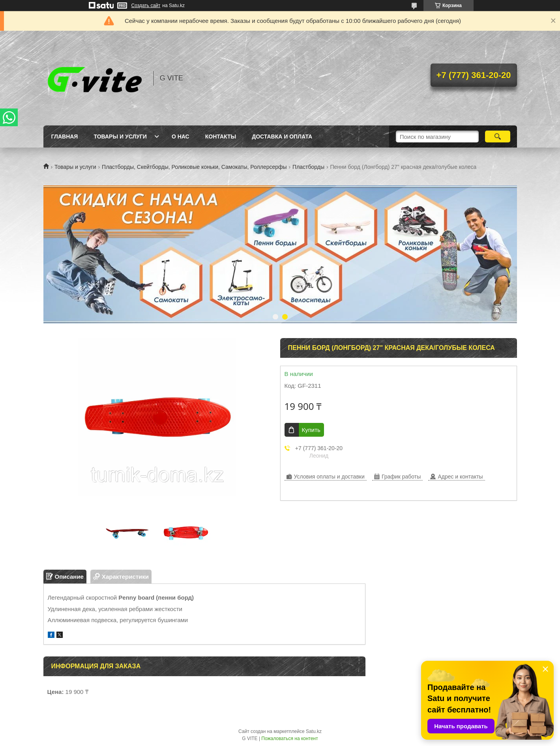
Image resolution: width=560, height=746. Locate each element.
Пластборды (308, 167)
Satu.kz (314, 731)
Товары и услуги (120, 136)
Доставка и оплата (282, 136)
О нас (181, 136)
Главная (65, 136)
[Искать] (498, 136)
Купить (311, 430)
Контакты (221, 136)
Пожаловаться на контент (289, 739)
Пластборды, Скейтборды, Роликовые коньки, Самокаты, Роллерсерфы (194, 167)
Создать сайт (146, 6)
